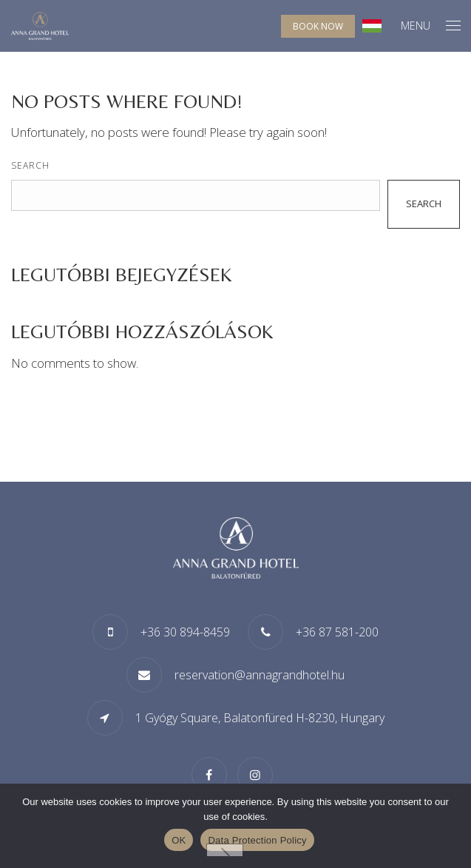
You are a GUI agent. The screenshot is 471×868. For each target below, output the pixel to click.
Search (30, 165)
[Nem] (225, 850)
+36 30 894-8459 (185, 632)
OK (179, 840)
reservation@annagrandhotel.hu (260, 675)
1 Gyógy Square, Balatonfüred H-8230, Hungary (260, 718)
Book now (318, 26)
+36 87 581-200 (337, 632)
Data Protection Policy (257, 840)
